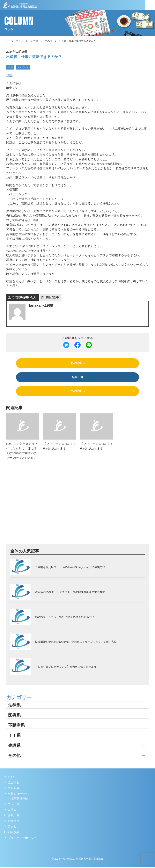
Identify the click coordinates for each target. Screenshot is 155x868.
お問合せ (14, 822)
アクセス (14, 827)
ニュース (14, 805)
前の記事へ (77, 363)
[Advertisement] (77, 505)
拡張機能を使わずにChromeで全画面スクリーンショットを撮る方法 (76, 643)
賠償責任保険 (20, 799)
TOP (11, 778)
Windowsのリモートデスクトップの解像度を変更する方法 (70, 593)
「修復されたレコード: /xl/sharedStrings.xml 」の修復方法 (70, 568)
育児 (10, 75)
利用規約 (14, 833)
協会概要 (14, 783)
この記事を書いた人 (24, 297)
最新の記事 (52, 297)
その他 (10, 67)
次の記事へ (77, 392)
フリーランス (21, 67)
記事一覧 (77, 377)
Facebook (8, 847)
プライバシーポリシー (22, 839)
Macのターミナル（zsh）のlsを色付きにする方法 (65, 618)
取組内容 (14, 789)
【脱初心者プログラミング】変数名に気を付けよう (66, 668)
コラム (20, 41)
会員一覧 (14, 816)
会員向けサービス (19, 795)
